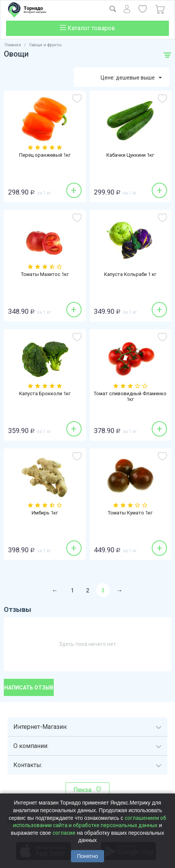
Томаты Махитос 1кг (45, 274)
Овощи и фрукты (45, 45)
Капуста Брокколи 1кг (45, 393)
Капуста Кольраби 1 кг (130, 274)
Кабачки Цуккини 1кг (130, 155)
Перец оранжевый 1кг (45, 155)
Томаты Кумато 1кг (130, 513)
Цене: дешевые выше (131, 78)
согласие (64, 833)
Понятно (87, 856)
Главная (13, 45)
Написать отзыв (29, 688)
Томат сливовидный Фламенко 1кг (130, 396)
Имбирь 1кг (45, 513)
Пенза (83, 790)
